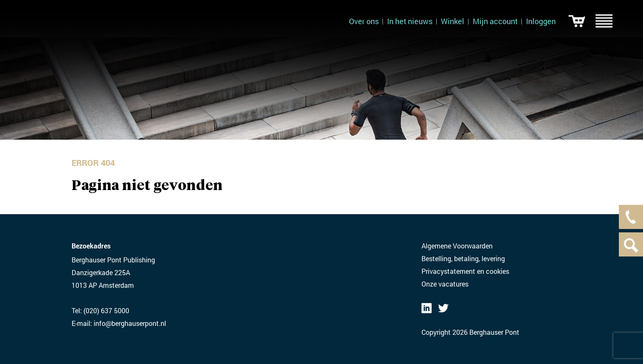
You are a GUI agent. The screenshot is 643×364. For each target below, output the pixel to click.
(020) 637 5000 (106, 310)
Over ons (364, 21)
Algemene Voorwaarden (457, 246)
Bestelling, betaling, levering (463, 258)
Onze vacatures (445, 284)
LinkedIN (427, 308)
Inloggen (541, 21)
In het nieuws (410, 21)
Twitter (443, 308)
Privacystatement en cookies (465, 271)
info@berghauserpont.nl (130, 323)
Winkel (453, 21)
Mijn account (495, 21)
